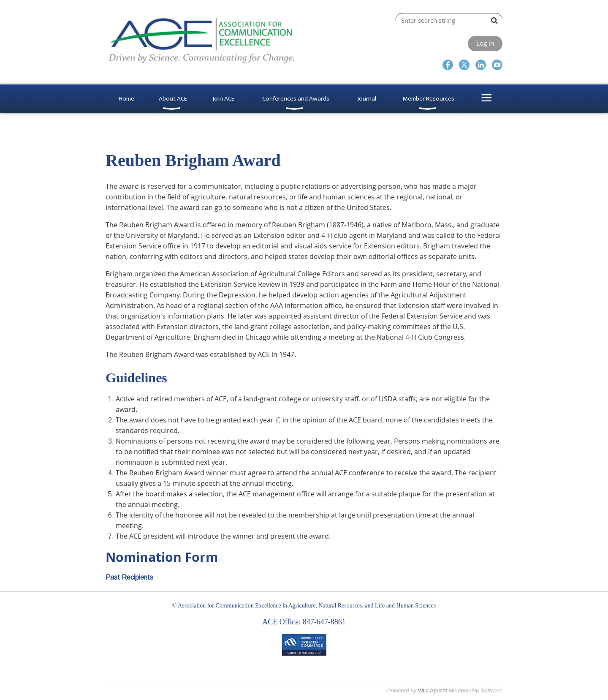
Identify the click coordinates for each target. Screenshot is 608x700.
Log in (485, 43)
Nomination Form (162, 557)
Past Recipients (129, 577)
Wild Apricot (433, 690)
